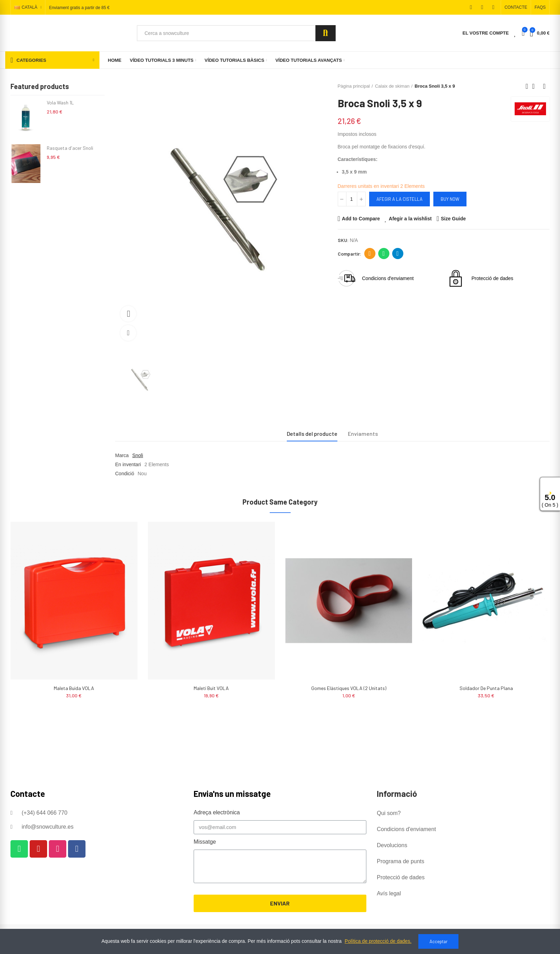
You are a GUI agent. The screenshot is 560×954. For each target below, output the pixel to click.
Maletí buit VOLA (211, 688)
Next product (544, 86)
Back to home (536, 86)
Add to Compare (361, 219)
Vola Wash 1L (60, 102)
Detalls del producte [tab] (312, 434)
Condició (125, 474)
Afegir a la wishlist (410, 219)
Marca (122, 455)
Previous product (527, 86)
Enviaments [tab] (363, 434)
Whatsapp (384, 254)
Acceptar (439, 941)
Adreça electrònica (370, 254)
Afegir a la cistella (400, 199)
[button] (516, 7)
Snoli (138, 455)
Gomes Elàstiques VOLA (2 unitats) (349, 688)
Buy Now (450, 199)
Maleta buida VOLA (74, 688)
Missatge (205, 842)
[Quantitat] (352, 199)
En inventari (128, 464)
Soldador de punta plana (486, 688)
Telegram (398, 254)
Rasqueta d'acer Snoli (70, 148)
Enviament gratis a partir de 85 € (79, 8)
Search (326, 33)
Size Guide (453, 219)
